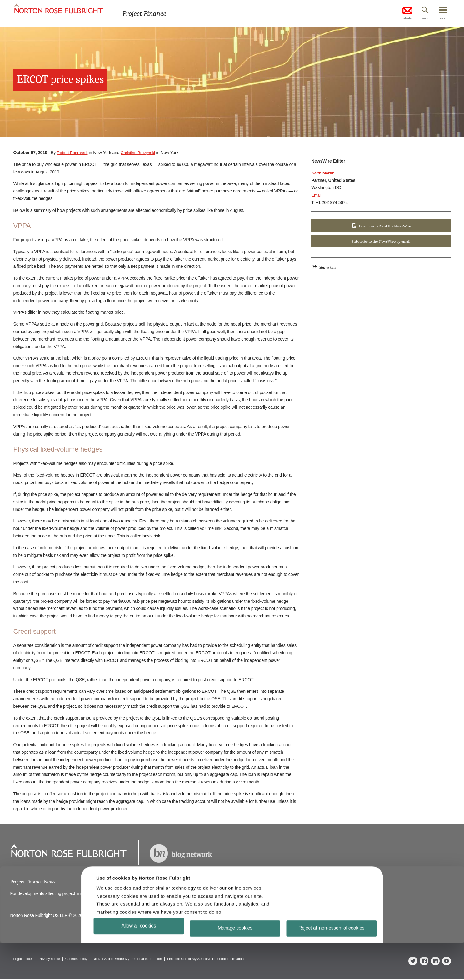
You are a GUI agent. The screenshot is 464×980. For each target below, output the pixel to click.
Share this (328, 268)
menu (441, 20)
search (419, 20)
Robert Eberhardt (73, 152)
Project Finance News (34, 882)
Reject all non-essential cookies (331, 965)
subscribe (398, 14)
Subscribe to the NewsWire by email (381, 242)
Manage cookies (235, 965)
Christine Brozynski (141, 152)
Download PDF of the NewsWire (385, 226)
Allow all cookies (140, 963)
